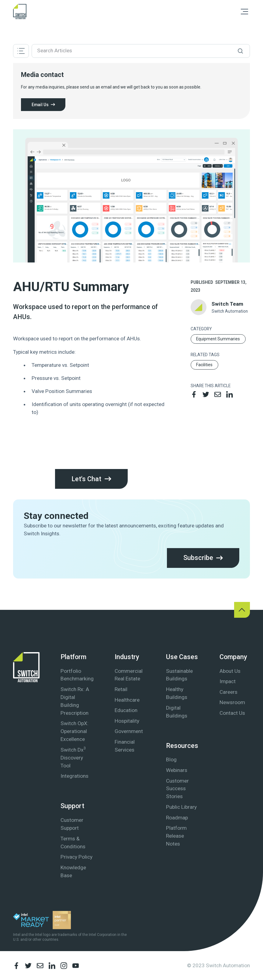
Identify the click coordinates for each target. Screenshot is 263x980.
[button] (244, 12)
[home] (20, 12)
